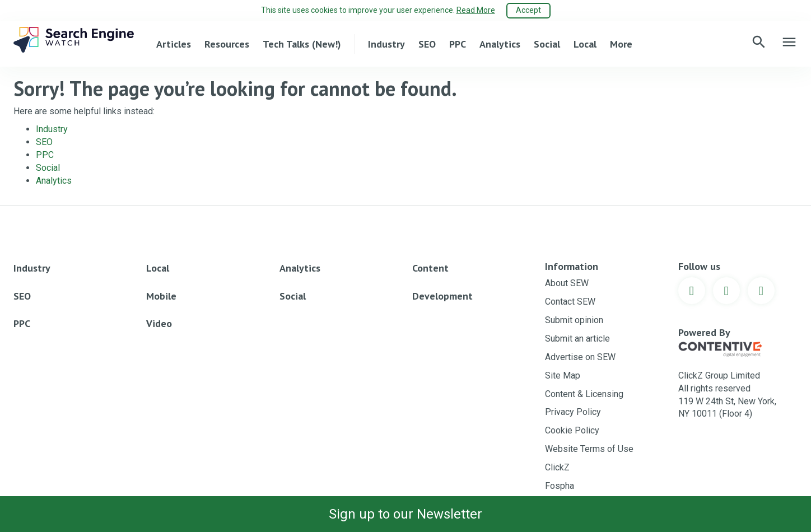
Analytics (500, 44)
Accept (528, 10)
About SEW (567, 283)
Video (159, 323)
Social (547, 44)
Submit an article (577, 339)
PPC (458, 44)
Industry (386, 44)
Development (442, 296)
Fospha (560, 486)
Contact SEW (570, 302)
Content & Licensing (584, 394)
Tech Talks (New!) (302, 44)
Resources (227, 44)
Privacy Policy (573, 412)
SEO (427, 44)
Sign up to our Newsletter (405, 514)
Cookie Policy (572, 430)
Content (430, 268)
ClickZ (557, 467)
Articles (174, 44)
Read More (476, 10)
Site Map (563, 375)
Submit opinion (574, 320)
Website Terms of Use (589, 449)
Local (585, 44)
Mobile (161, 296)
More (621, 44)
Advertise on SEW (580, 357)
